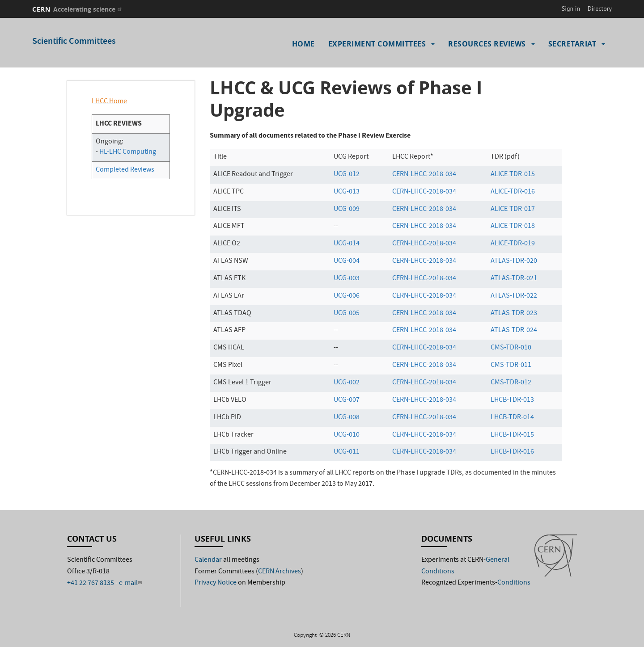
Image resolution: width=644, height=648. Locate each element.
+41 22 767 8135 (91, 584)
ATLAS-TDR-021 (514, 279)
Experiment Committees (377, 44)
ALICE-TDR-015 (513, 175)
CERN (78, 9)
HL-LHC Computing (128, 152)
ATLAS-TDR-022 (514, 296)
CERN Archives (280, 572)
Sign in (571, 8)
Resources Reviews (487, 44)
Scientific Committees (74, 42)
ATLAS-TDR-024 (514, 331)
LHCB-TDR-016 (512, 452)
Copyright (306, 636)
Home (303, 44)
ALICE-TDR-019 (513, 244)
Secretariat (572, 44)
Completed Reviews (125, 170)
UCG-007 (347, 400)
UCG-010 (347, 435)
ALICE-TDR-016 (513, 192)
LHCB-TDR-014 (512, 418)
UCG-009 (347, 210)
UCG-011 (347, 452)
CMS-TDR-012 (511, 383)
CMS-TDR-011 (511, 366)
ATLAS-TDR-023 (514, 314)
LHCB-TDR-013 (512, 400)
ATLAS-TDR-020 (514, 261)
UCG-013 (347, 192)
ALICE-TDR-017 (513, 210)
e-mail (131, 584)
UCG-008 (347, 418)
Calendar (208, 560)
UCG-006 (347, 296)
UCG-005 (347, 314)
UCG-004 (347, 261)
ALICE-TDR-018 (513, 227)
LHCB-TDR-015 (512, 435)
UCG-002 (347, 383)
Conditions (514, 583)
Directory (600, 8)
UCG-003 (347, 279)
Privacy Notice (216, 583)
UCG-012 (347, 175)
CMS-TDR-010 (511, 348)
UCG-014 (347, 244)
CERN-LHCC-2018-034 (424, 175)
